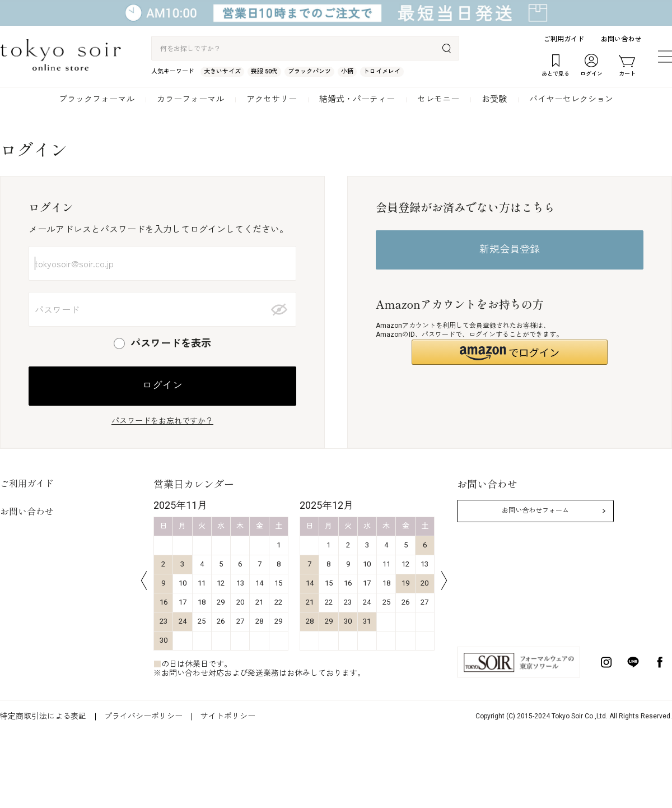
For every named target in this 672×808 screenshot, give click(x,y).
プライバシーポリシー (143, 716)
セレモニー (438, 99)
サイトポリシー (228, 716)
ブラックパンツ (309, 71)
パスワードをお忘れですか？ (162, 421)
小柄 (347, 71)
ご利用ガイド (564, 39)
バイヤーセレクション (571, 99)
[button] (510, 352)
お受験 (494, 99)
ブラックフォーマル (97, 99)
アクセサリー (272, 99)
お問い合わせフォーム (535, 510)
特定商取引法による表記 (43, 716)
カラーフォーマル (190, 99)
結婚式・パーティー (357, 99)
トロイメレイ (382, 71)
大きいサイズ (222, 71)
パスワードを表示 (171, 343)
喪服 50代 (264, 71)
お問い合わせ (621, 39)
